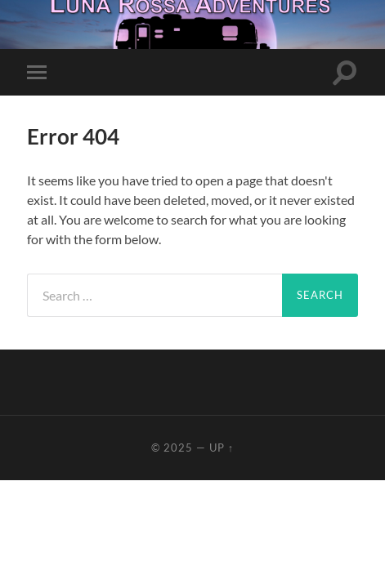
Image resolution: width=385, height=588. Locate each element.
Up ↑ (222, 448)
